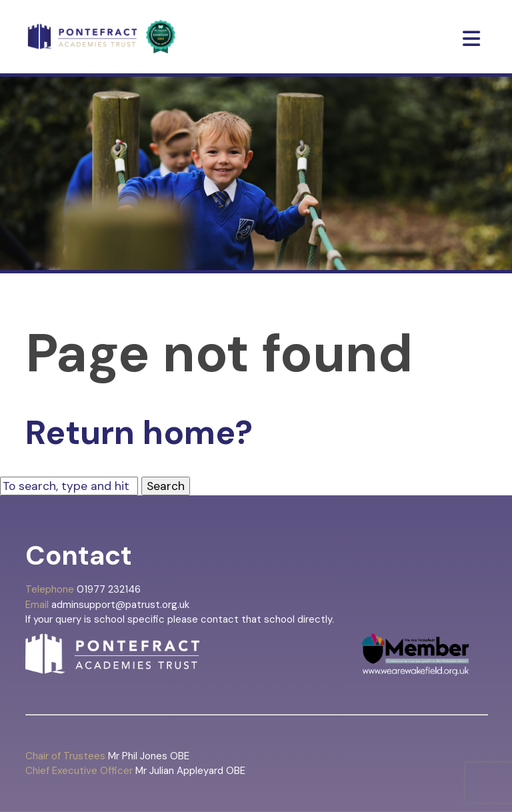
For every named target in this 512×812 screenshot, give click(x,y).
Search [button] (166, 486)
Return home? (139, 433)
